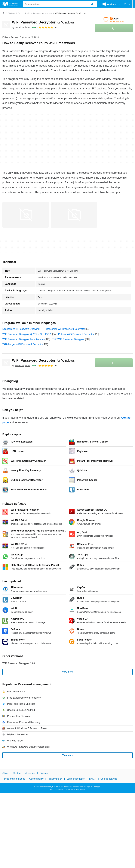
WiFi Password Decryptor (43, 22)
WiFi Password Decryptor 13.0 (19, 663)
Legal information (76, 779)
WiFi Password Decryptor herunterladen (24, 339)
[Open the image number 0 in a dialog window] (26, 215)
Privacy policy (55, 779)
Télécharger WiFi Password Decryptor (23, 344)
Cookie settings (109, 779)
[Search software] (92, 4)
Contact (17, 773)
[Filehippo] (11, 4)
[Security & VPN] (24, 13)
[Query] (60, 4)
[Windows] (11, 13)
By (21, 27)
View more (68, 672)
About (6, 773)
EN (127, 4)
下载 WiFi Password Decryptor (68, 339)
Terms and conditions (14, 779)
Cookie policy (36, 779)
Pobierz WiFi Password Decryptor (76, 334)
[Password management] (43, 13)
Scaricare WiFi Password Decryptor (21, 329)
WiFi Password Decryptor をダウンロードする (27, 334)
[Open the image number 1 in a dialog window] (74, 215)
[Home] (4, 13)
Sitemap (44, 773)
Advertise (30, 773)
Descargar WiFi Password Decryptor (66, 329)
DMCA (93, 779)
